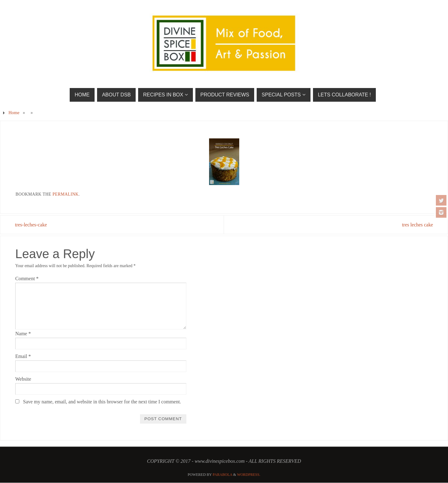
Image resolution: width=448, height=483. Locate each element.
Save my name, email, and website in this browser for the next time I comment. (102, 402)
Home (14, 113)
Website (23, 379)
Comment (27, 279)
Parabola (223, 475)
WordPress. (249, 475)
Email (23, 356)
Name (23, 334)
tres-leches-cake (31, 225)
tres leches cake (417, 225)
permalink (66, 194)
